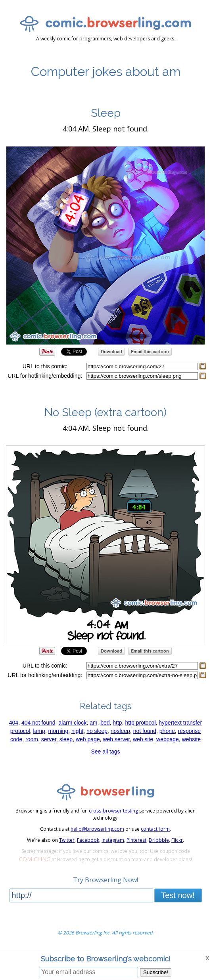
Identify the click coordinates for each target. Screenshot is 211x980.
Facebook (88, 840)
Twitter (67, 840)
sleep (66, 739)
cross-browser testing (113, 811)
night (77, 731)
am (93, 723)
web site (143, 739)
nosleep (120, 731)
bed (105, 723)
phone (167, 731)
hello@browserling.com (97, 829)
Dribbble (159, 840)
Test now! (178, 895)
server (49, 739)
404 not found (38, 723)
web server (116, 739)
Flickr (177, 840)
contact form (155, 829)
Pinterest (136, 840)
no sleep (97, 731)
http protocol (140, 723)
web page (88, 739)
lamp (39, 731)
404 (14, 723)
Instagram (113, 840)
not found (145, 731)
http (117, 723)
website (191, 739)
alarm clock (72, 723)
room (32, 739)
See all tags (105, 752)
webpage (168, 739)
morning (59, 731)
